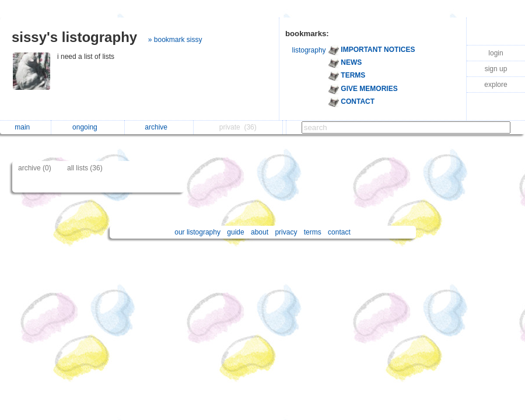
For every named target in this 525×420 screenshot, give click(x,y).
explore (496, 85)
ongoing (88, 127)
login (496, 53)
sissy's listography (74, 37)
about (260, 232)
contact (339, 232)
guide (235, 232)
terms (313, 232)
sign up (496, 69)
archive (159, 127)
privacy (286, 232)
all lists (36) (85, 168)
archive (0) (35, 168)
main (25, 127)
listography (309, 50)
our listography (197, 232)
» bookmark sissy (175, 40)
